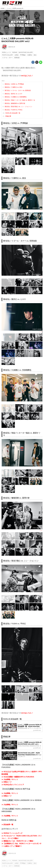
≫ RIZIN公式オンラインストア (13, 785)
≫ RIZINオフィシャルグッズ (12, 833)
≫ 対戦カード (7, 782)
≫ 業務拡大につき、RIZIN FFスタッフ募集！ (18, 841)
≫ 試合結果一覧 (7, 825)
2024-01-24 (12, 47)
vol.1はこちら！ (27, 76)
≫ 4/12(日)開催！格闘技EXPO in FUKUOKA (18, 777)
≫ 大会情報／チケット (10, 779)
